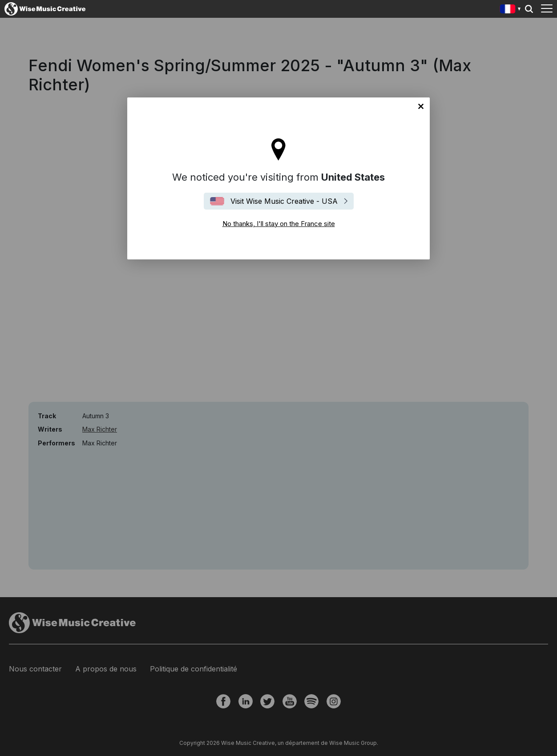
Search (529, 9)
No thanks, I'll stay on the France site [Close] (421, 106)
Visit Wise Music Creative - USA (284, 201)
